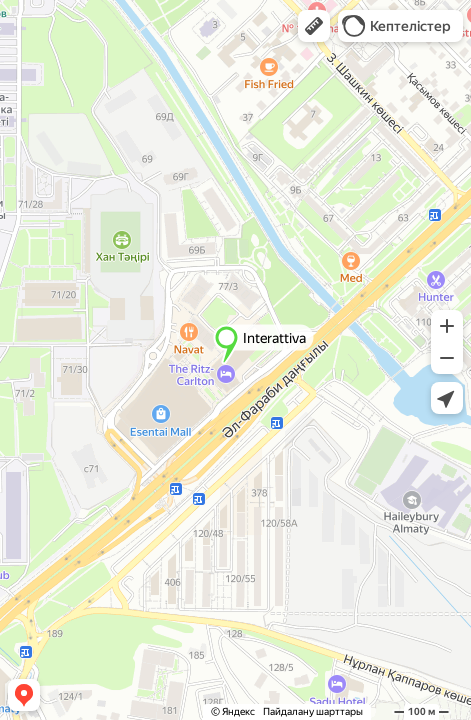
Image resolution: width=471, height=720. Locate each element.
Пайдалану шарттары (313, 711)
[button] (314, 26)
